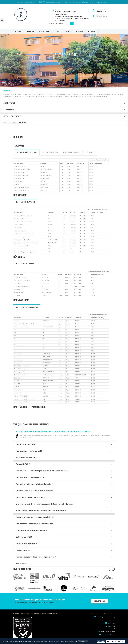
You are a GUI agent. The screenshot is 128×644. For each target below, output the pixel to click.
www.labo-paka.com (108, 635)
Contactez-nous (100, 601)
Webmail (99, 614)
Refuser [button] (101, 641)
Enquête (67, 31)
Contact (92, 31)
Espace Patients (45, 31)
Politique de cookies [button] (54, 641)
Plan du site (90, 614)
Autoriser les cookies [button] (115, 641)
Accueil (18, 31)
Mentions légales (108, 614)
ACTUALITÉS (79, 31)
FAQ (57, 31)
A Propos (30, 31)
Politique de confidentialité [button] (70, 641)
